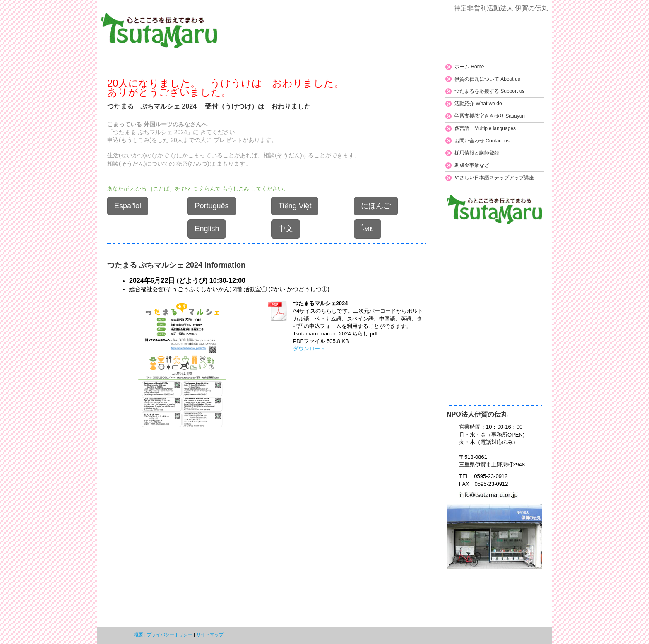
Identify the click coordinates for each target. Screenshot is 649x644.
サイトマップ (210, 634)
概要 (139, 634)
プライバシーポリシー (170, 634)
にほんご (376, 206)
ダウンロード (309, 349)
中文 (286, 229)
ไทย (368, 229)
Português (212, 206)
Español (128, 206)
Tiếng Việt (295, 206)
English (207, 229)
